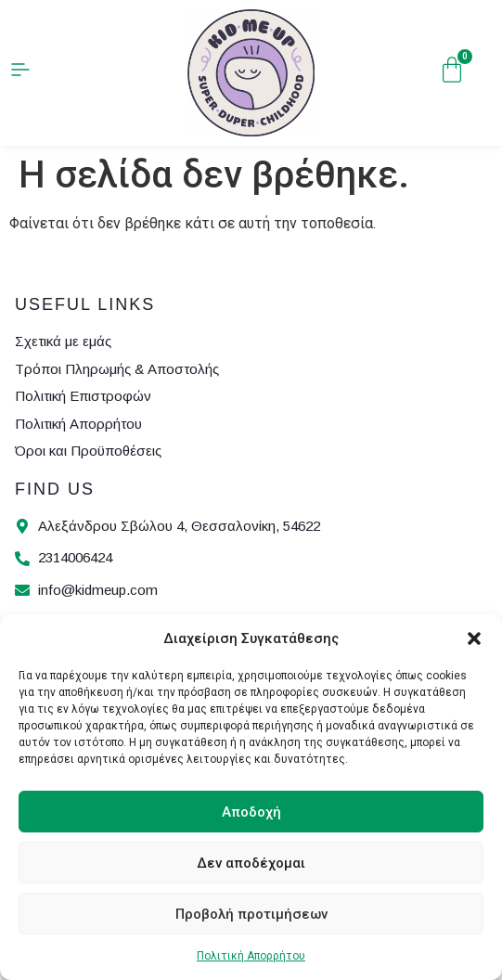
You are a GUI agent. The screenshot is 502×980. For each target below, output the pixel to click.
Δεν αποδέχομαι (251, 863)
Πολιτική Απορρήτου (251, 956)
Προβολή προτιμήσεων (251, 914)
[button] (474, 638)
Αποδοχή (251, 812)
